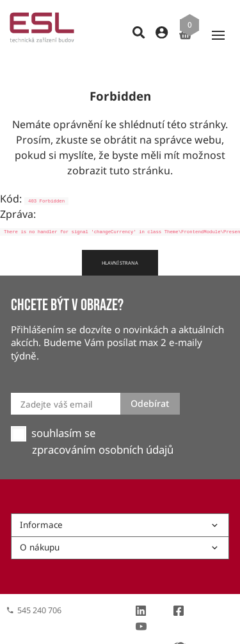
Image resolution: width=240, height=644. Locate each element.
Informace (120, 502)
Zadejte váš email (56, 381)
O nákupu (120, 524)
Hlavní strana (120, 240)
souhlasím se (63, 410)
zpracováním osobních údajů (103, 427)
